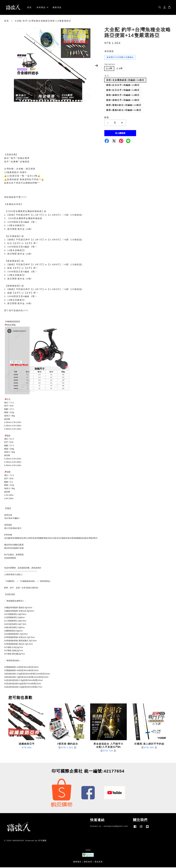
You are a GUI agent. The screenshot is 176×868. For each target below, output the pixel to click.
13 (54, 101)
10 (45, 101)
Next (96, 66)
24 (84, 101)
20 (73, 101)
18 (67, 101)
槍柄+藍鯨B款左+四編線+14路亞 (124, 111)
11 (48, 101)
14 (56, 101)
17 (65, 101)
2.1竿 (109, 69)
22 (79, 101)
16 (62, 101)
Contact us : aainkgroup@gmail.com (109, 827)
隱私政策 (88, 862)
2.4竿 (120, 69)
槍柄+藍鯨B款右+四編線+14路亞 (124, 106)
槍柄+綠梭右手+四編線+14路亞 (123, 96)
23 (81, 101)
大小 (107, 76)
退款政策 (99, 862)
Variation (110, 65)
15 (59, 101)
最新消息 (57, 8)
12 (51, 101)
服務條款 (77, 862)
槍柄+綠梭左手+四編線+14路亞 (123, 101)
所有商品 (42, 8)
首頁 (29, 8)
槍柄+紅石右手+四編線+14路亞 (123, 86)
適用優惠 (109, 52)
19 (70, 101)
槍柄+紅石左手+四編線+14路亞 (123, 91)
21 (76, 101)
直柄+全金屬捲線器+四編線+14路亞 (125, 81)
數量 (107, 118)
